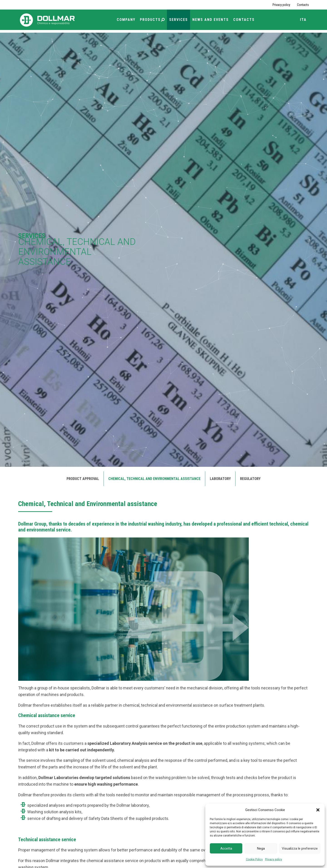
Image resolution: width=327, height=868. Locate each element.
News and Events (211, 20)
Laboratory (220, 479)
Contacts (303, 5)
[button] (318, 810)
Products (152, 20)
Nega (261, 848)
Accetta (226, 848)
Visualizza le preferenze (300, 848)
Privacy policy (274, 859)
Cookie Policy (254, 859)
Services (178, 20)
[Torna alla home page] (48, 20)
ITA (303, 20)
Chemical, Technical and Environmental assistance (154, 479)
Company (126, 20)
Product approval (83, 479)
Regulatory (250, 479)
